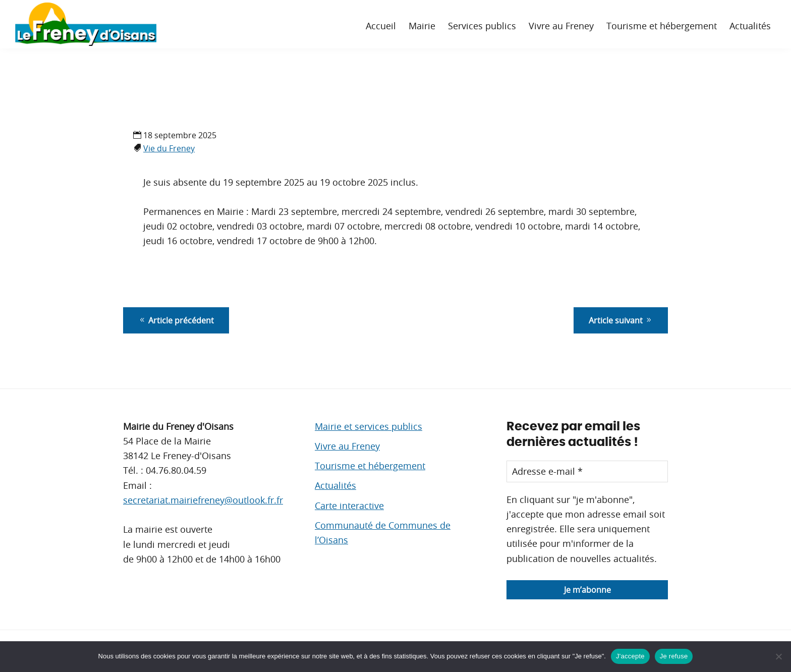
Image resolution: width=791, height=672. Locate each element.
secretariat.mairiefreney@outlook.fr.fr (203, 500)
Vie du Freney (169, 148)
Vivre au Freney (347, 446)
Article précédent (176, 320)
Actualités (335, 485)
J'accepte (630, 656)
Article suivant (621, 320)
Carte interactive (349, 506)
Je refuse (674, 656)
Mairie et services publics (369, 426)
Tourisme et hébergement (370, 466)
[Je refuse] (778, 656)
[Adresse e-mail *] (587, 471)
